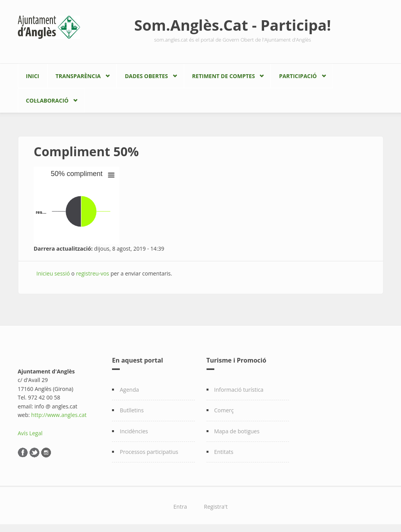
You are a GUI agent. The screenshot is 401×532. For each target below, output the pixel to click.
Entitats (224, 452)
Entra (180, 507)
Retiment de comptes (224, 76)
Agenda (129, 390)
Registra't (216, 507)
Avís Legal (30, 433)
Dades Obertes (146, 76)
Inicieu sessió (53, 273)
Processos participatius (149, 452)
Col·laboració (47, 100)
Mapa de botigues (237, 431)
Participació (298, 76)
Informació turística (239, 390)
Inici (33, 76)
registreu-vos (92, 273)
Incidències (134, 431)
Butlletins (132, 410)
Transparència (78, 76)
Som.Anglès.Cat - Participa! (233, 25)
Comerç (224, 410)
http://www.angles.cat (59, 415)
